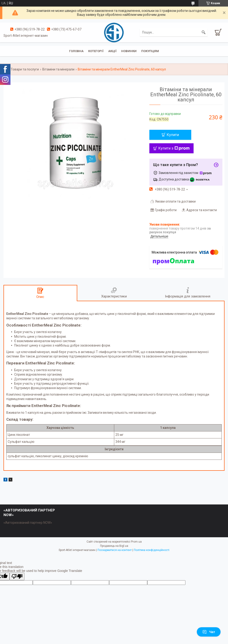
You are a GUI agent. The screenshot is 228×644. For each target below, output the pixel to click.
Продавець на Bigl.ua (114, 546)
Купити (173, 135)
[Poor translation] (17, 576)
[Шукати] (204, 32)
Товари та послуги (25, 69)
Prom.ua (136, 542)
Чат (209, 632)
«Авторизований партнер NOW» (28, 523)
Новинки (129, 51)
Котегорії (96, 51)
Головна (76, 51)
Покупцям (150, 51)
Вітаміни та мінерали (58, 69)
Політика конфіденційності (152, 550)
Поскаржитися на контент (115, 550)
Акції (112, 51)
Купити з (174, 148)
